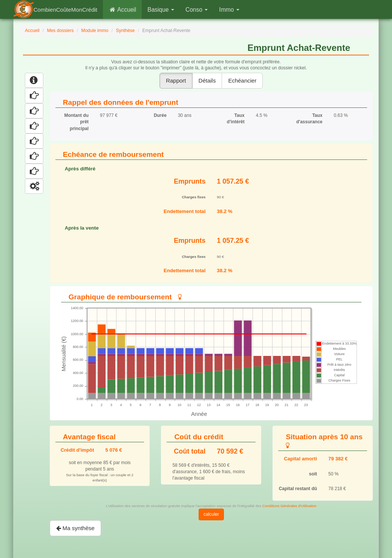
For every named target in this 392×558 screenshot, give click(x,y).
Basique (161, 10)
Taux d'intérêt (236, 119)
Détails (207, 80)
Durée (160, 115)
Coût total (190, 451)
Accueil (122, 10)
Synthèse (125, 31)
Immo (229, 10)
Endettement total (185, 211)
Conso (197, 10)
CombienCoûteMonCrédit (65, 10)
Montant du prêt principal (76, 122)
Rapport (176, 80)
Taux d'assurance (309, 119)
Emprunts (190, 181)
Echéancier (242, 80)
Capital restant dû (298, 489)
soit (313, 474)
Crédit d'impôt (77, 450)
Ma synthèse (75, 528)
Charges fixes (194, 197)
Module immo (95, 31)
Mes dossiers (60, 31)
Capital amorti (300, 459)
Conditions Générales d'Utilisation (289, 506)
